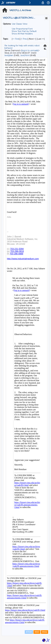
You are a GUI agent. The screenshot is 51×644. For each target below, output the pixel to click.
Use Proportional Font (22, 29)
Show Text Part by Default (24, 31)
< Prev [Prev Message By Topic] (24, 39)
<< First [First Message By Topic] (16, 39)
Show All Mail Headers (22, 34)
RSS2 (45, 632)
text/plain (9, 55)
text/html (25, 55)
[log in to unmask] (30, 50)
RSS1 (37, 632)
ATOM (29, 632)
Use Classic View (20, 24)
